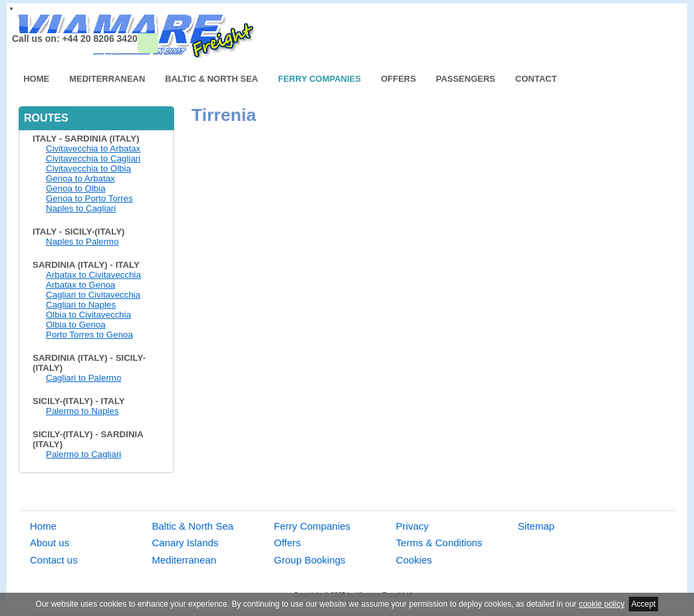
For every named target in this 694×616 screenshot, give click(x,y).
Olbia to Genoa (76, 325)
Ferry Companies (319, 79)
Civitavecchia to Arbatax (93, 149)
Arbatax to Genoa (80, 285)
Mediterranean (107, 79)
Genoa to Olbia (76, 188)
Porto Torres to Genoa (89, 335)
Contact (536, 79)
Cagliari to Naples (81, 305)
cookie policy (602, 604)
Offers (399, 79)
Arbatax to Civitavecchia (93, 275)
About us (50, 543)
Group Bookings (310, 560)
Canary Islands (185, 543)
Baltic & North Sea (211, 79)
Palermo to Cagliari (83, 454)
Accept (644, 604)
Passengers (466, 79)
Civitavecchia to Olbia (88, 168)
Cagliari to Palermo (83, 378)
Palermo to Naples (82, 411)
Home (36, 79)
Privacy (412, 526)
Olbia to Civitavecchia (88, 315)
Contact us (54, 560)
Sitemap (536, 526)
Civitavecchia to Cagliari (93, 158)
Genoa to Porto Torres (89, 198)
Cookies (414, 560)
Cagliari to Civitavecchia (93, 295)
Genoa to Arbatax (80, 178)
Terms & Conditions (439, 543)
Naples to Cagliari (81, 208)
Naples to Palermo (82, 242)
